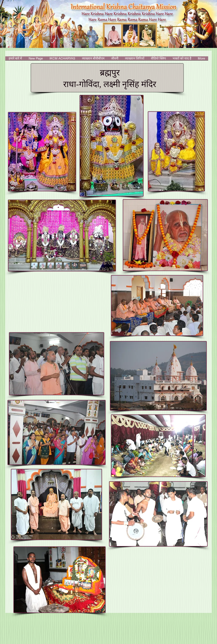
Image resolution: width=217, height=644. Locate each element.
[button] (62, 60)
